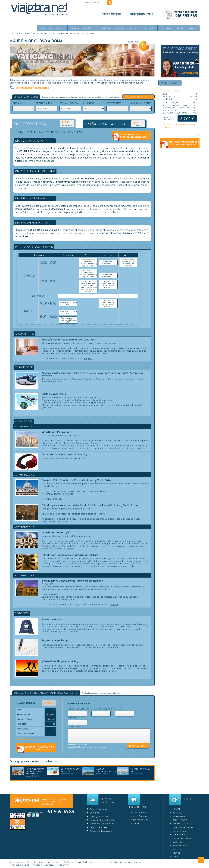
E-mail (118, 709)
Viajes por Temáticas (183, 827)
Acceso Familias (139, 812)
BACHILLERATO (180, 820)
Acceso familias (109, 14)
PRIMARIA (177, 813)
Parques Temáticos (182, 838)
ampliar (88, 358)
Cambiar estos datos (28, 739)
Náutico (176, 853)
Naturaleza (178, 849)
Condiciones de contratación (125, 862)
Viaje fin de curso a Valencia (71, 770)
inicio (13, 33)
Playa (175, 856)
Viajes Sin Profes (181, 845)
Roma (180, 28)
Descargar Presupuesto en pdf (131, 137)
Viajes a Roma (66, 33)
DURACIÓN (19, 103)
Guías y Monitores (99, 816)
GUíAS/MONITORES (141, 103)
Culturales (177, 842)
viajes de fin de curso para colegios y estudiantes (38, 33)
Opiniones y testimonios (102, 824)
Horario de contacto (102, 709)
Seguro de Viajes (98, 827)
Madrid (120, 28)
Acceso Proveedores (44, 865)
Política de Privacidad (75, 862)
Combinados (179, 835)
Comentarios (74, 727)
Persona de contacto (79, 709)
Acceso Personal (139, 816)
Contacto (136, 823)
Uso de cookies (98, 862)
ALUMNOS (89, 103)
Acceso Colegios (20, 865)
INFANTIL (177, 809)
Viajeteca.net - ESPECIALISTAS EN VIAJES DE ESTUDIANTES (39, 9)
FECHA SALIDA (44, 103)
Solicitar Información (139, 97)
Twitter (33, 815)
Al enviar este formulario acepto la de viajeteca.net (88, 746)
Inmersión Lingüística (82, 28)
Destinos (105, 28)
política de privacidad (85, 747)
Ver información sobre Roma (32, 88)
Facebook (29, 815)
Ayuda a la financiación (102, 831)
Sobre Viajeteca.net (100, 809)
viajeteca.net (27, 801)
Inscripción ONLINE (141, 14)
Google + (37, 815)
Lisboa (193, 28)
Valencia (134, 28)
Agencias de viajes (140, 820)
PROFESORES (114, 103)
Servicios (94, 813)
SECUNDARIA (179, 816)
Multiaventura (179, 831)
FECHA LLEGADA (69, 103)
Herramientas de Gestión (102, 820)
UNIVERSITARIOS (181, 824)
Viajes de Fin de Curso (52, 28)
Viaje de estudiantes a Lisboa (106, 770)
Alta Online (64, 865)
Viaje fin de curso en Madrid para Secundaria (35, 771)
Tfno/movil (74, 718)
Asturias (150, 28)
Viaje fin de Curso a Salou (140, 770)
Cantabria (166, 28)
